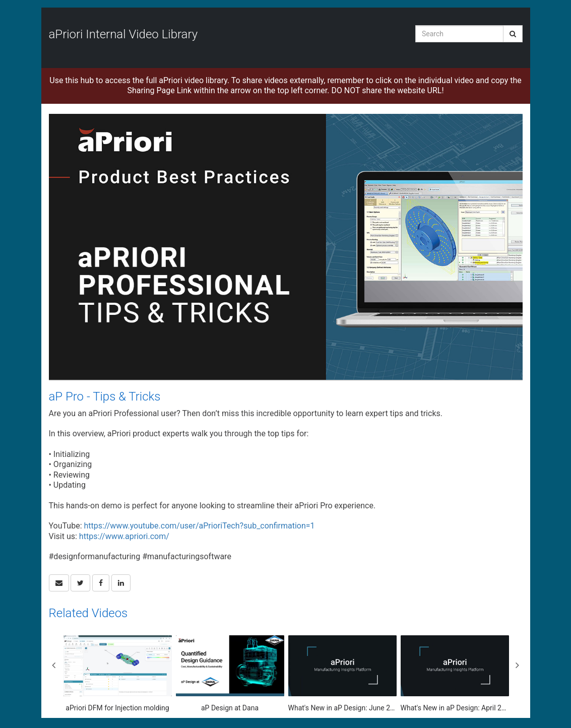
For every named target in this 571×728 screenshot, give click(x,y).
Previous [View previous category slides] (54, 665)
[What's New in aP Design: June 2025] (342, 674)
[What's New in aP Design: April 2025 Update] (455, 674)
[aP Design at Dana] (230, 674)
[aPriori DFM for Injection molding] (118, 674)
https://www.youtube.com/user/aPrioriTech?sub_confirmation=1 (199, 526)
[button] (59, 583)
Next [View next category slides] (518, 665)
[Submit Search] (513, 34)
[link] (80, 583)
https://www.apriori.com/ (124, 536)
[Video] (286, 247)
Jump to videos (0, 0)
